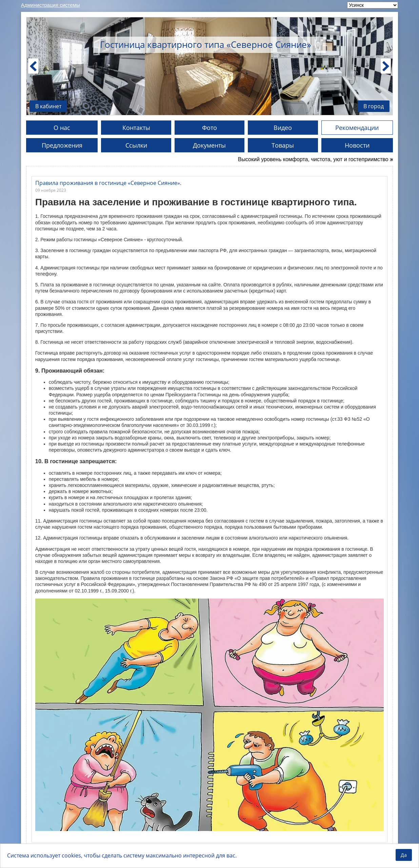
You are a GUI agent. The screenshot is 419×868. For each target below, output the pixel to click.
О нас (62, 128)
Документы (209, 145)
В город (374, 106)
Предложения (62, 145)
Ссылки (136, 145)
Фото (209, 128)
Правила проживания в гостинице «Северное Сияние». (108, 183)
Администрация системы (51, 5)
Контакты (136, 128)
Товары (283, 145)
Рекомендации (357, 128)
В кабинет (48, 106)
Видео (283, 128)
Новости (357, 145)
